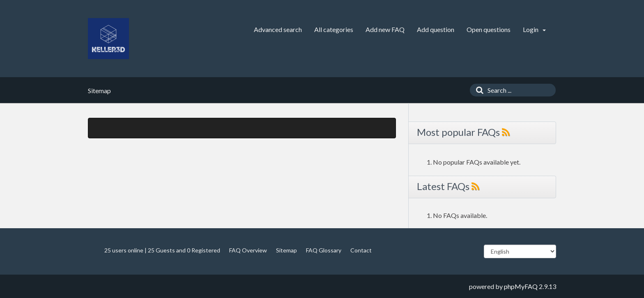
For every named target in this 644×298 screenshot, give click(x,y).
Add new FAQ (385, 29)
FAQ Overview (248, 250)
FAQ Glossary (324, 250)
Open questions (489, 29)
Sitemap (286, 250)
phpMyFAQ (521, 286)
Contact (361, 250)
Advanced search (278, 29)
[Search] (478, 90)
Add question (436, 29)
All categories (334, 29)
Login (534, 29)
